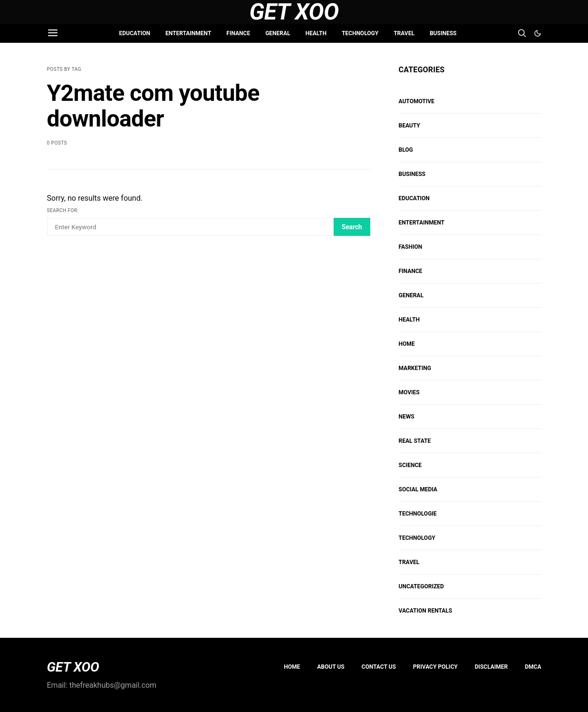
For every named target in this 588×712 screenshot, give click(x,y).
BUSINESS (443, 33)
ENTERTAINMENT (188, 33)
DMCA (533, 667)
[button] (538, 33)
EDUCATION (135, 33)
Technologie (418, 514)
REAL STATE (415, 441)
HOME (407, 344)
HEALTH (316, 33)
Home (292, 667)
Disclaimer (492, 667)
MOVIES (409, 392)
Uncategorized (421, 586)
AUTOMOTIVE (417, 101)
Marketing (415, 368)
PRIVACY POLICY (435, 667)
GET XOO (73, 667)
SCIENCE (410, 465)
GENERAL (278, 33)
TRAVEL (404, 33)
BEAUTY (410, 126)
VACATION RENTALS (426, 611)
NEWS (407, 417)
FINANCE (238, 33)
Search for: (63, 210)
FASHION (411, 247)
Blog (406, 150)
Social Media (418, 489)
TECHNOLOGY (360, 33)
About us (331, 667)
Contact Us (379, 667)
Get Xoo (294, 12)
